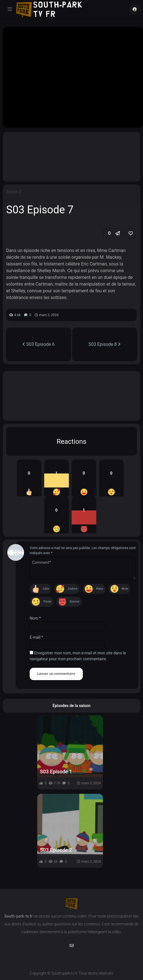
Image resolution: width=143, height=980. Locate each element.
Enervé (74, 602)
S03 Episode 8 (105, 344)
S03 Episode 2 (56, 850)
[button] (113, 233)
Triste (47, 602)
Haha (100, 589)
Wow (125, 589)
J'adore (72, 589)
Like (46, 589)
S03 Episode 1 (56, 772)
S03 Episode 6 (38, 344)
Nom (35, 618)
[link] (131, 233)
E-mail (36, 637)
